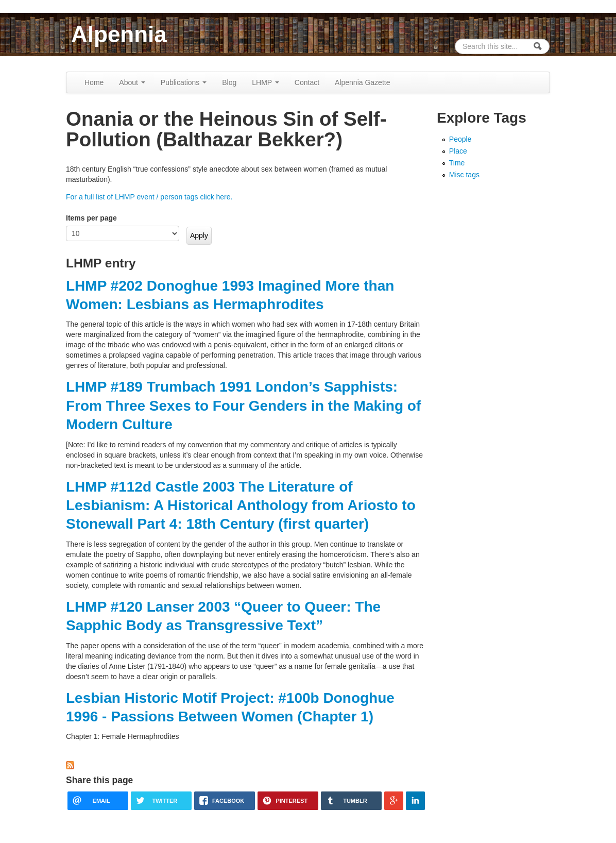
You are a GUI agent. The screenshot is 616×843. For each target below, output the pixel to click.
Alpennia (119, 34)
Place (458, 151)
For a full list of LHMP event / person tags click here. (149, 197)
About (132, 82)
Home (94, 82)
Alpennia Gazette (362, 82)
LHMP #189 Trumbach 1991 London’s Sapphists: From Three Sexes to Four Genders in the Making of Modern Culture (243, 406)
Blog (229, 82)
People (460, 139)
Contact (307, 82)
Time (457, 163)
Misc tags (464, 175)
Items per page (91, 218)
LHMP (266, 82)
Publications (184, 82)
